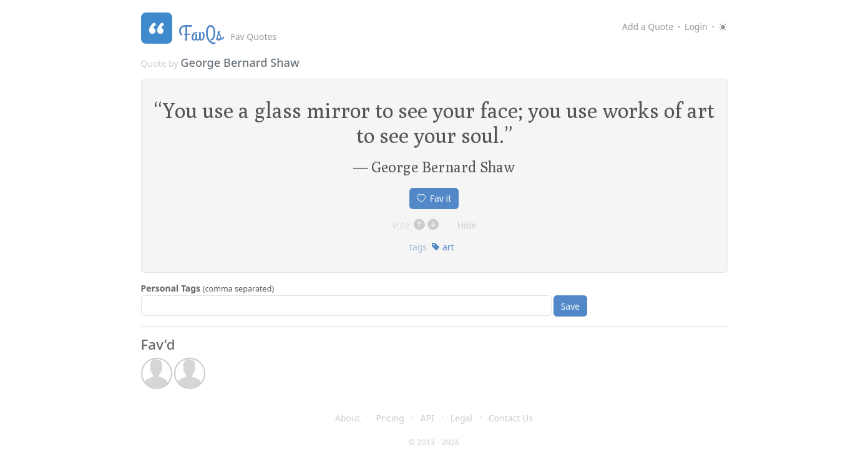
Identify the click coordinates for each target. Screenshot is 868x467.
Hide (467, 225)
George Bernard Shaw (240, 62)
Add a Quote (648, 27)
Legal (461, 418)
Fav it (434, 198)
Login (696, 27)
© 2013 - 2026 (434, 442)
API (427, 418)
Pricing (390, 418)
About (348, 418)
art (442, 247)
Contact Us (511, 418)
